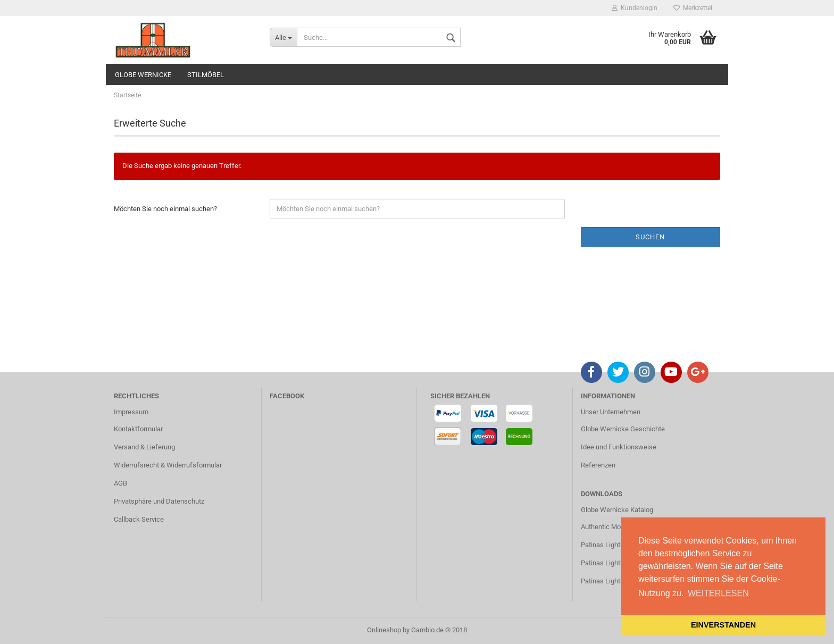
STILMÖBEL (206, 75)
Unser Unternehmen (611, 412)
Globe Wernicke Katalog (617, 510)
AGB (120, 483)
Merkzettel (693, 8)
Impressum (131, 412)
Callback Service (139, 519)
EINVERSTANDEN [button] (723, 625)
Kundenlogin (635, 8)
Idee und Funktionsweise (619, 447)
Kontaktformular (138, 429)
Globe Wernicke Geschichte (623, 429)
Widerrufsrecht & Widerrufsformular (168, 465)
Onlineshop (384, 630)
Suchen (650, 237)
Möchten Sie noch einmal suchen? (165, 209)
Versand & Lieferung (144, 447)
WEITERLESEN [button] (718, 593)
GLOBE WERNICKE (143, 75)
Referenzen (598, 465)
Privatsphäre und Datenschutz (159, 501)
